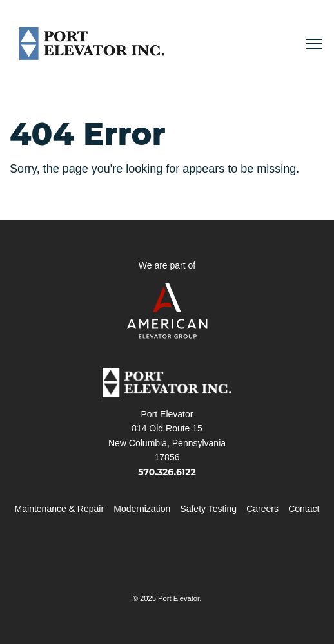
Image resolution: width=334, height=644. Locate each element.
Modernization (142, 509)
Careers (262, 509)
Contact (304, 509)
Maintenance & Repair (60, 509)
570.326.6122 (167, 472)
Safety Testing (208, 509)
